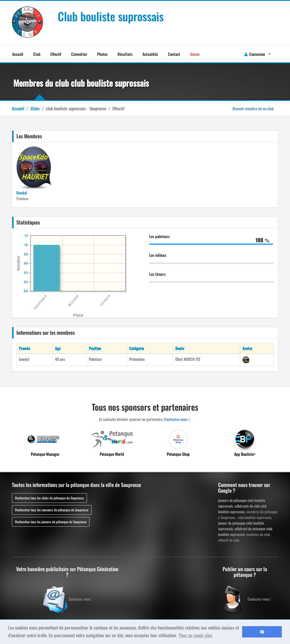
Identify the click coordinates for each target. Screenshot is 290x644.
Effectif (56, 54)
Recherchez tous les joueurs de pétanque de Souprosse (51, 522)
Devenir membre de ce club (253, 108)
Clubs (35, 108)
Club (37, 54)
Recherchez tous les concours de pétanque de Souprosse (52, 510)
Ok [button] (262, 632)
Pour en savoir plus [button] (196, 635)
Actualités (150, 54)
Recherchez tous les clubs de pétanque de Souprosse (49, 498)
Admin (195, 54)
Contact (174, 54)
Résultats (125, 54)
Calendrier (79, 54)
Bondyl (22, 193)
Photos (102, 54)
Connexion (255, 54)
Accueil (18, 54)
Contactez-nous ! (177, 419)
